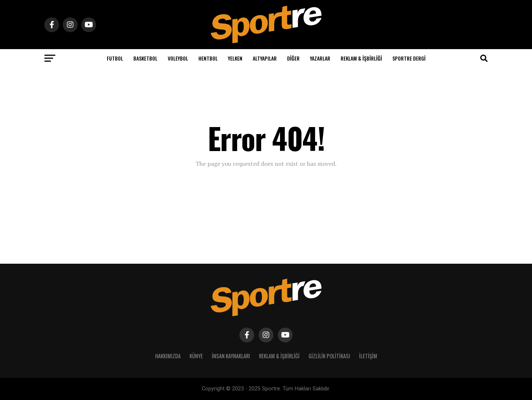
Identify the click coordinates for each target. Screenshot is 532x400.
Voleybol (178, 58)
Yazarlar (320, 58)
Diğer (293, 58)
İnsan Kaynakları (231, 356)
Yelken (235, 58)
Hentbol (208, 58)
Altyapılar (265, 58)
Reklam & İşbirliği (361, 58)
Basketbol (145, 58)
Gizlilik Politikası (329, 356)
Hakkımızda (168, 356)
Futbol (115, 58)
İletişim (368, 356)
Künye (196, 356)
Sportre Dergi (409, 58)
